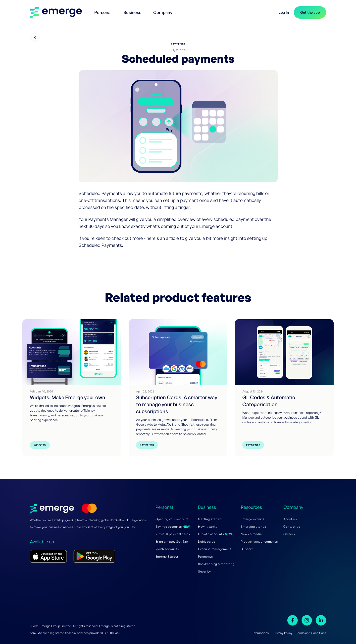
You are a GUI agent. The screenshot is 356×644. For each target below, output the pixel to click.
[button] (104, 10)
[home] (58, 12)
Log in (284, 12)
